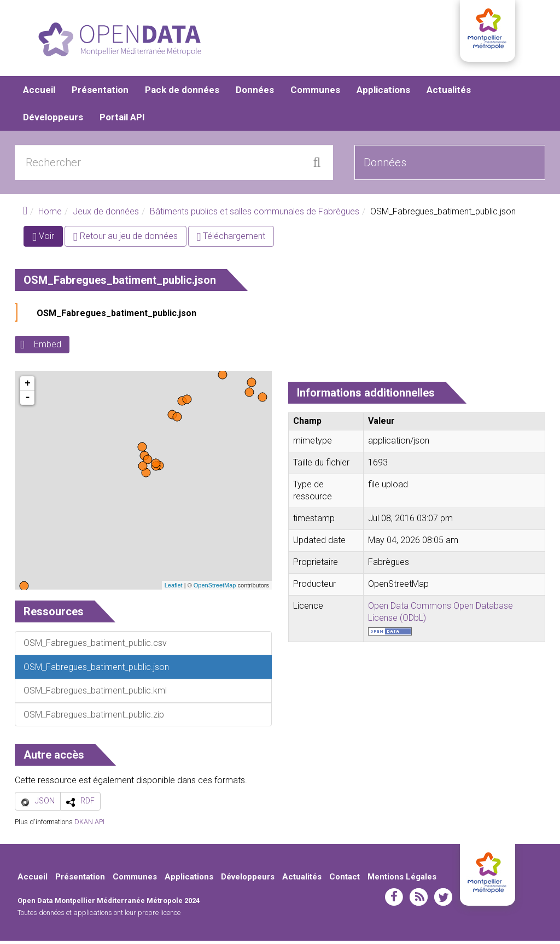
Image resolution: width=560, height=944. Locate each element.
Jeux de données (106, 215)
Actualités (449, 93)
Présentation (100, 93)
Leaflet (174, 588)
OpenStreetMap (215, 588)
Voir (48, 242)
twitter (443, 901)
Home (50, 215)
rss (419, 901)
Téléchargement (231, 240)
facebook (394, 901)
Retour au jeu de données (126, 240)
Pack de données (182, 93)
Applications (383, 93)
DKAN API (89, 825)
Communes (315, 93)
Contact (345, 880)
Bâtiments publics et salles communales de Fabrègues (255, 215)
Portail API (122, 120)
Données (255, 93)
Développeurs (53, 120)
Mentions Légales (402, 880)
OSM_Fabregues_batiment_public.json (116, 317)
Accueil (39, 93)
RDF (87, 804)
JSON (45, 804)
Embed (48, 348)
